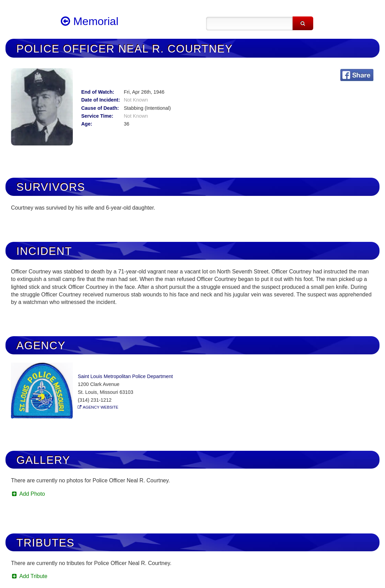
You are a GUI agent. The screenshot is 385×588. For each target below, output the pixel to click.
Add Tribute (29, 576)
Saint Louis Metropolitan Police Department (125, 376)
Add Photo (28, 494)
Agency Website (100, 407)
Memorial (89, 21)
